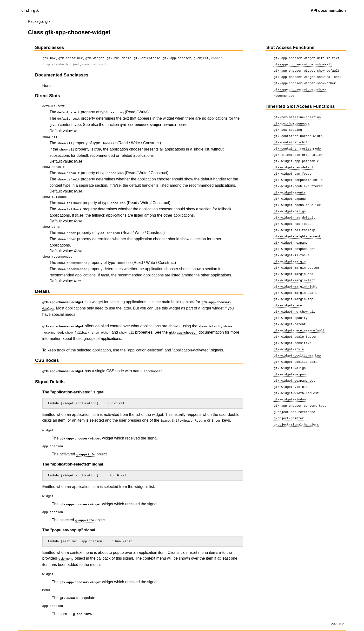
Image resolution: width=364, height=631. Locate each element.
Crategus (108, 622)
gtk (48, 22)
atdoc (148, 622)
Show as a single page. (36, 622)
